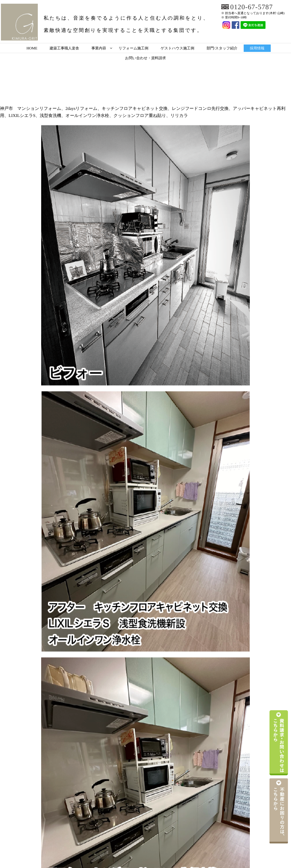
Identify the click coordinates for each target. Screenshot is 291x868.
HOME (32, 48)
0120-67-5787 (253, 7)
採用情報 (257, 48)
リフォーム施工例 (134, 48)
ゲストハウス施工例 (178, 48)
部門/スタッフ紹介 (222, 48)
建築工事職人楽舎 (65, 48)
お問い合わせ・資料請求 (145, 58)
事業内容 (99, 48)
